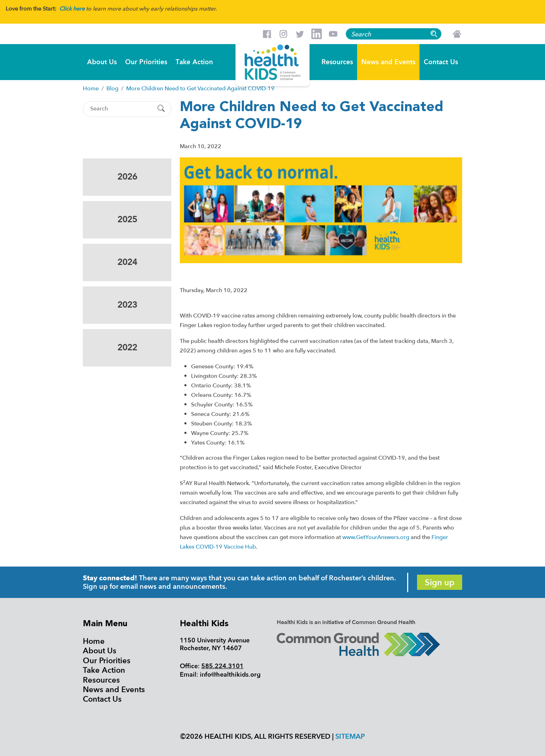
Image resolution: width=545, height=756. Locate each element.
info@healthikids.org (230, 675)
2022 (127, 348)
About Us (102, 62)
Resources (337, 62)
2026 (127, 177)
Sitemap (350, 736)
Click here (72, 9)
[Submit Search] (161, 109)
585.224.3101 (222, 666)
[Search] (121, 109)
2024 (127, 262)
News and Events (388, 62)
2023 (127, 305)
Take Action (194, 62)
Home (94, 641)
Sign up (440, 583)
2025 (127, 220)
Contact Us (441, 62)
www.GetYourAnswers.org (376, 537)
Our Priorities (146, 62)
